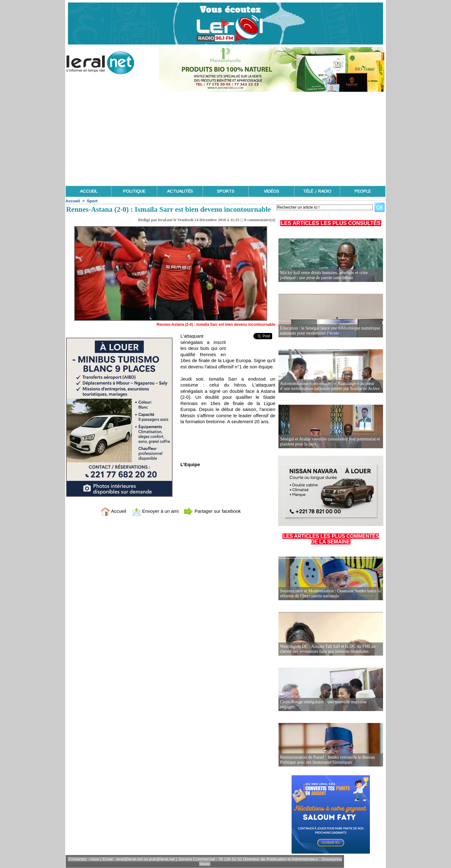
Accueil (73, 201)
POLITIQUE (134, 191)
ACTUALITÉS (180, 191)
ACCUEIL (89, 191)
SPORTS (226, 191)
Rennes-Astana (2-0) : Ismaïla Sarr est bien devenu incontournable (216, 325)
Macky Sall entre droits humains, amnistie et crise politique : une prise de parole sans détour (324, 275)
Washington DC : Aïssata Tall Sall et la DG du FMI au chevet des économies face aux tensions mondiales (328, 649)
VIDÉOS (271, 191)
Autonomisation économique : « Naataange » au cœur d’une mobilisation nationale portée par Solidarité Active (330, 386)
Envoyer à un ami (155, 511)
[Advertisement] (225, 139)
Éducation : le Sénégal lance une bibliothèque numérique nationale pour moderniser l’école (330, 331)
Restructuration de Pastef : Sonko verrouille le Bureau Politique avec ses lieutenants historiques (327, 760)
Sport (92, 201)
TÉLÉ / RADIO (317, 191)
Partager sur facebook (212, 511)
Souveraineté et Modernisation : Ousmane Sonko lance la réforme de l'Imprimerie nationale (330, 593)
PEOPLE (363, 191)
